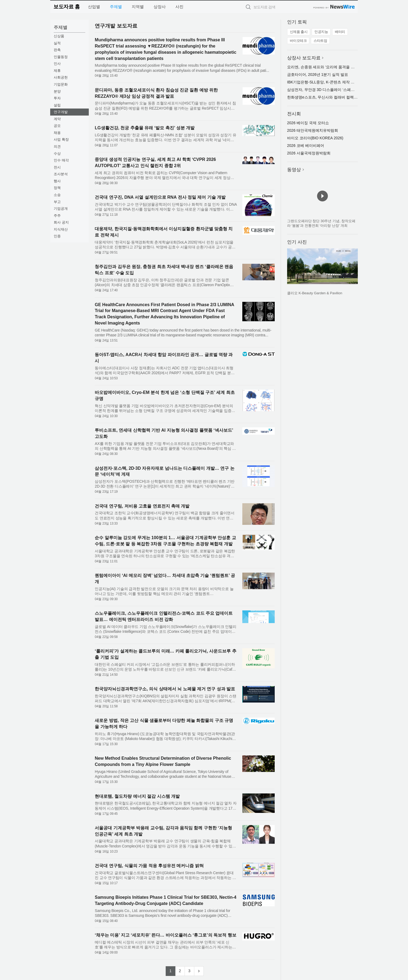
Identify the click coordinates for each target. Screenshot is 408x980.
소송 (57, 195)
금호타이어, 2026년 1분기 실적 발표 (318, 75)
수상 (57, 153)
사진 (179, 7)
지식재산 (61, 229)
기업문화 (61, 84)
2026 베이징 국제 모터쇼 (308, 123)
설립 (57, 105)
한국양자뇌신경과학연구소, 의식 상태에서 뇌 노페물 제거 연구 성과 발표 (165, 689)
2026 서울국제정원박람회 (309, 153)
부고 (57, 202)
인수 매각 (61, 160)
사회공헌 (61, 77)
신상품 (59, 36)
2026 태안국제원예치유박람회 (313, 130)
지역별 (138, 7)
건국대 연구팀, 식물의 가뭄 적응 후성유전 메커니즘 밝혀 (149, 866)
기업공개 (61, 209)
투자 (57, 98)
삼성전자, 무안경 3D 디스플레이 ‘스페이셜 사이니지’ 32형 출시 (340, 90)
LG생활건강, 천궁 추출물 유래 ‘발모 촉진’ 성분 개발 (145, 128)
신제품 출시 (299, 32)
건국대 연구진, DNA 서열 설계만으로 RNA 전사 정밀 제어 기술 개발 (160, 197)
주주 (57, 216)
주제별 (116, 7)
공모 (57, 126)
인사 (57, 64)
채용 (57, 133)
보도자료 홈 (67, 7)
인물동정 (61, 57)
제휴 (57, 71)
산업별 (94, 7)
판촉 (57, 50)
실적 (57, 43)
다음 (353, 268)
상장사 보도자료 (304, 58)
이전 (291, 268)
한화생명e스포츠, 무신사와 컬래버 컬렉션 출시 (327, 97)
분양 (57, 91)
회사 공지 (61, 222)
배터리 (340, 32)
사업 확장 (61, 139)
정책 (57, 188)
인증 (57, 236)
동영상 (294, 170)
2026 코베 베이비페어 (306, 146)
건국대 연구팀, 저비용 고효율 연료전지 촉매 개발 (142, 506)
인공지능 (321, 32)
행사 (57, 181)
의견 (57, 146)
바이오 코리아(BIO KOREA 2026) (315, 138)
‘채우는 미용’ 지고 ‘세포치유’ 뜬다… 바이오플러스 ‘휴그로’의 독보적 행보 (165, 935)
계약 (57, 119)
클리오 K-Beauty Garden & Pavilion (315, 293)
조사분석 (61, 174)
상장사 (160, 7)
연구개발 (61, 112)
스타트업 (320, 41)
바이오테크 (298, 41)
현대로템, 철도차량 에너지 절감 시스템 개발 (137, 796)
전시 (57, 167)
